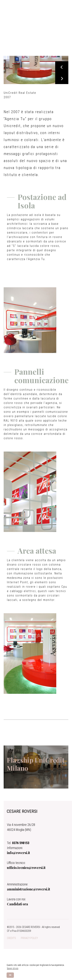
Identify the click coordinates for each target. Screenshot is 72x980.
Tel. (18, 845)
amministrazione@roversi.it (29, 892)
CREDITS (11, 940)
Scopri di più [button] (13, 968)
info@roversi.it (18, 855)
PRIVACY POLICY (29, 940)
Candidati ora (17, 906)
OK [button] (10, 975)
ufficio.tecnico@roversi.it (26, 870)
